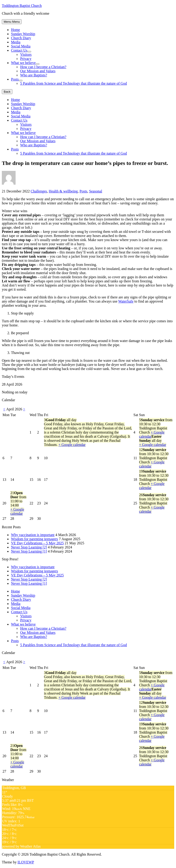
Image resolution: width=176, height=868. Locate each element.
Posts (15, 79)
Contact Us (19, 50)
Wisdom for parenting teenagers (34, 539)
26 (154, 503)
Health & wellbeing (63, 191)
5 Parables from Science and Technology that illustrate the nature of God (74, 83)
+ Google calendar (72, 445)
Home (15, 30)
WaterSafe (126, 301)
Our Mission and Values (38, 71)
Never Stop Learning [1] (29, 551)
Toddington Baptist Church (22, 6)
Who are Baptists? (34, 75)
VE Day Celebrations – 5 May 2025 (37, 543)
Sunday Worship (23, 34)
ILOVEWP (26, 862)
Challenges (39, 191)
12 (154, 458)
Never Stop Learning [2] (29, 547)
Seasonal (96, 191)
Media (16, 42)
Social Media (21, 46)
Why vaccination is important (33, 535)
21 (18, 503)
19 (154, 480)
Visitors (26, 54)
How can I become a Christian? (43, 67)
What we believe (23, 63)
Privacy (26, 59)
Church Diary (21, 38)
